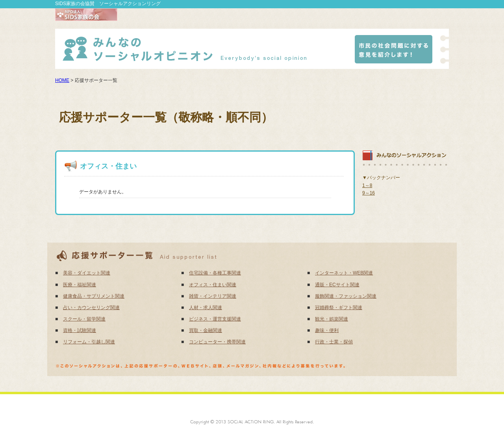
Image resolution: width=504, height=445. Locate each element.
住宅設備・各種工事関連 (215, 273)
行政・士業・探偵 (334, 342)
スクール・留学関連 (84, 319)
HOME (62, 80)
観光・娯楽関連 (332, 319)
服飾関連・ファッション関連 (346, 296)
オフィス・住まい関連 (213, 285)
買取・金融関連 (206, 330)
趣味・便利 (327, 330)
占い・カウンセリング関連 (91, 308)
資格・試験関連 (80, 330)
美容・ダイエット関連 (87, 273)
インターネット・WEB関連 (344, 273)
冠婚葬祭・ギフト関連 (339, 308)
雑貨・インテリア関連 (213, 296)
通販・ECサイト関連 (337, 285)
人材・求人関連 (206, 308)
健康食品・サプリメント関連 (94, 296)
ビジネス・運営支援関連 (215, 319)
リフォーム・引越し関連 (89, 342)
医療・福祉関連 (80, 285)
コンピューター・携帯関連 (217, 342)
